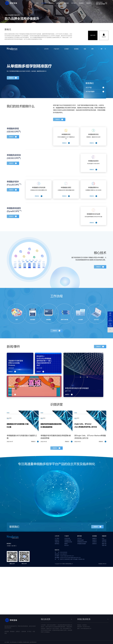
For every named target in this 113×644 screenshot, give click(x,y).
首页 (37, 3)
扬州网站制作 (33, 642)
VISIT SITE (93, 35)
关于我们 (74, 3)
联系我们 (89, 3)
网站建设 (51, 3)
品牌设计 (59, 3)
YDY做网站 (20, 642)
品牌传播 (66, 3)
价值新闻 (81, 3)
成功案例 (44, 3)
